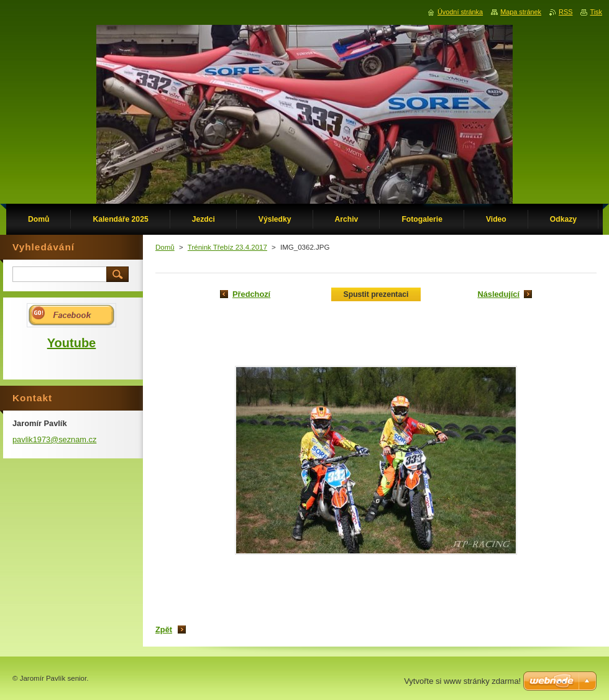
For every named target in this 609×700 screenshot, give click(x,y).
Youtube (72, 343)
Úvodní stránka (460, 12)
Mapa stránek (521, 12)
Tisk (596, 12)
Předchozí (251, 294)
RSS (565, 12)
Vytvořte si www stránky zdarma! (462, 681)
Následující (498, 294)
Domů (165, 247)
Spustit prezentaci (376, 294)
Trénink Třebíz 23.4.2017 (227, 247)
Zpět (164, 630)
